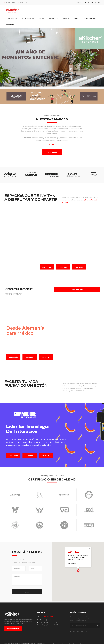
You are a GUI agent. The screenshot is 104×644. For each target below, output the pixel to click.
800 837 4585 (11, 2)
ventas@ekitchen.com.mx (50, 620)
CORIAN (77, 19)
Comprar (63, 267)
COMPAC (66, 19)
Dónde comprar (77, 289)
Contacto (10, 25)
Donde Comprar (90, 19)
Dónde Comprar (13, 629)
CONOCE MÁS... (52, 144)
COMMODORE (54, 19)
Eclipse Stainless (28, 19)
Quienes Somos (11, 19)
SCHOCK (42, 19)
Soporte (79, 267)
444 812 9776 (24, 2)
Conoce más (47, 267)
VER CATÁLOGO (52, 152)
